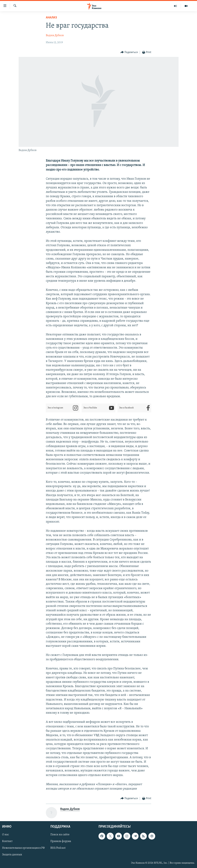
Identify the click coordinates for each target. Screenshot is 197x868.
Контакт (7, 841)
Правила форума (61, 841)
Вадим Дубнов (55, 35)
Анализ (51, 18)
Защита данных (12, 855)
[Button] (129, 52)
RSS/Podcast (58, 848)
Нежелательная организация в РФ (23, 848)
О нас (6, 835)
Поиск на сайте (60, 835)
